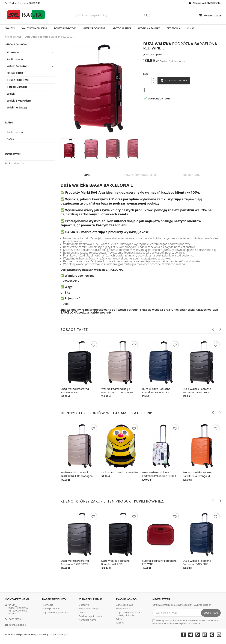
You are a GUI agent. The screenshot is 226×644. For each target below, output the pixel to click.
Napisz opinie (153, 55)
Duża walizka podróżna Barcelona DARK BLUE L (156, 391)
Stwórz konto (214, 3)
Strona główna (16, 45)
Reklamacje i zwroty (90, 616)
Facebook (184, 635)
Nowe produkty (51, 609)
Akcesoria (173, 28)
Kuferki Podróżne (94, 28)
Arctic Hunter (122, 28)
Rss (198, 635)
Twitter (191, 635)
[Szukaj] (113, 15)
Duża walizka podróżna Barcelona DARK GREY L (197, 391)
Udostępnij (145, 91)
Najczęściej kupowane (55, 612)
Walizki (10, 28)
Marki (9, 122)
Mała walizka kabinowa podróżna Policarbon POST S (159, 474)
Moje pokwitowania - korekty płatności (128, 614)
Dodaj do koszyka (174, 80)
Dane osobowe (125, 605)
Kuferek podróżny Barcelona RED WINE (159, 563)
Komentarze (193, 175)
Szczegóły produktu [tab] (140, 175)
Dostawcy (13, 154)
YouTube (205, 635)
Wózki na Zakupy (149, 28)
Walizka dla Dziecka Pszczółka (120, 472)
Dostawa (84, 605)
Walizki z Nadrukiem (34, 28)
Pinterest (212, 635)
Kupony (120, 623)
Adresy (120, 619)
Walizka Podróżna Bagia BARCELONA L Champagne (117, 391)
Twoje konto (126, 599)
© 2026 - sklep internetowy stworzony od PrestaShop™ (37, 634)
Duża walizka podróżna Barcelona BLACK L (75, 391)
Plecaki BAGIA (15, 73)
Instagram (219, 635)
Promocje (48, 605)
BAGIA (10, 139)
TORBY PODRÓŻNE (65, 28)
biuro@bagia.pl (18, 625)
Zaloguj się (199, 3)
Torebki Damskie (17, 87)
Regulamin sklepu (89, 609)
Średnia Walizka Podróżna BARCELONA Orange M (199, 474)
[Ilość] (147, 81)
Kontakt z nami (87, 620)
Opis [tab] (87, 175)
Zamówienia (123, 609)
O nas (191, 28)
